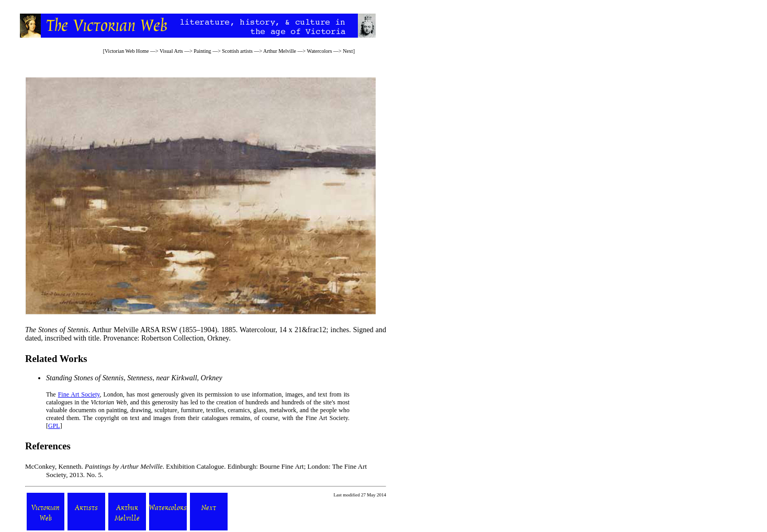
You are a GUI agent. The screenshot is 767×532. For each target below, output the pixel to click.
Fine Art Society (79, 394)
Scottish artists (237, 51)
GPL (54, 426)
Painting (202, 51)
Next (348, 51)
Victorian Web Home (127, 51)
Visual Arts (171, 51)
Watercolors (320, 51)
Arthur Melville (280, 51)
